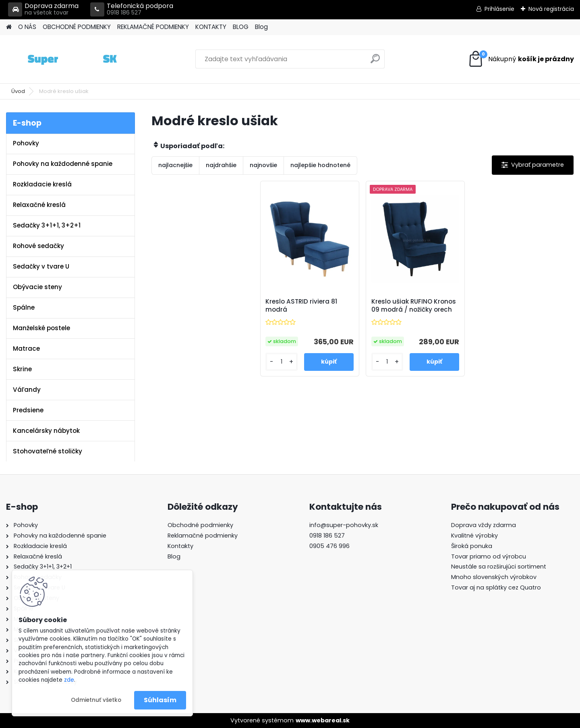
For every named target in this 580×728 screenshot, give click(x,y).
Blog (261, 27)
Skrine (22, 369)
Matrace (26, 348)
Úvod (18, 91)
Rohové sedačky (38, 246)
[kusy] (281, 362)
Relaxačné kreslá (39, 205)
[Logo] (61, 59)
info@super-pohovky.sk (344, 525)
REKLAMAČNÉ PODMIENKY (153, 27)
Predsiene (28, 410)
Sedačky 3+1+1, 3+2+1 (47, 225)
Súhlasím (160, 700)
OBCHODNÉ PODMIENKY (77, 27)
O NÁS (27, 27)
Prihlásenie (499, 9)
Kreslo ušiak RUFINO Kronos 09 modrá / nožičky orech (414, 306)
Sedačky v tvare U (41, 266)
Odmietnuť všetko (96, 700)
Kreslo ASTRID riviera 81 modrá (301, 306)
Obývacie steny (37, 287)
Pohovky (26, 143)
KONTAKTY (211, 27)
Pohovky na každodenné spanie (63, 164)
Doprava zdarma (43, 9)
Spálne (24, 307)
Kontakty (180, 546)
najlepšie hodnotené (320, 165)
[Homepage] (9, 27)
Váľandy (27, 390)
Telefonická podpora (132, 9)
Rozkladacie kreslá (42, 184)
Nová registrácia (551, 9)
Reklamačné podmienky (203, 536)
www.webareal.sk (323, 720)
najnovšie (263, 165)
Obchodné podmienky (200, 525)
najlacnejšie (175, 165)
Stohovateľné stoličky (48, 451)
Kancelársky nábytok (46, 431)
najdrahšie (221, 165)
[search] (375, 62)
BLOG (241, 27)
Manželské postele (41, 328)
